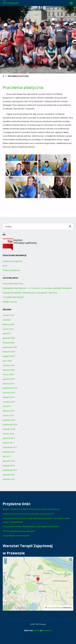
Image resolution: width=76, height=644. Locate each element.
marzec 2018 (8, 434)
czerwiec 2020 (9, 365)
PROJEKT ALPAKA (10, 302)
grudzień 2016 (9, 461)
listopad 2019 (9, 384)
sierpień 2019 (9, 397)
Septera (36, 631)
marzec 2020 (8, 374)
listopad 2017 (9, 443)
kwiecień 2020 (9, 370)
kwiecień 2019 (9, 411)
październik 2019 (10, 388)
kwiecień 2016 (9, 475)
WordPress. (47, 631)
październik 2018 (10, 424)
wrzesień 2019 (9, 393)
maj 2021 (7, 320)
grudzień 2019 (9, 379)
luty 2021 (7, 333)
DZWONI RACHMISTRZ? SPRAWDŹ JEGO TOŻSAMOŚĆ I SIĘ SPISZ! (30, 293)
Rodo (5, 266)
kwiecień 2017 (9, 452)
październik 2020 (10, 347)
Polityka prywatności (11, 270)
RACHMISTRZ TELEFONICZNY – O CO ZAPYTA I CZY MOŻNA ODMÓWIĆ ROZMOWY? (37, 288)
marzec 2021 (8, 329)
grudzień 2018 (9, 420)
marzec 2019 (8, 415)
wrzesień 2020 (9, 352)
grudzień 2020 (9, 338)
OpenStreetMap (54, 608)
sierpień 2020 (9, 356)
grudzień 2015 (9, 479)
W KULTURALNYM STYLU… (14, 284)
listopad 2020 (9, 343)
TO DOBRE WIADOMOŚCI (13, 297)
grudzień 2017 (9, 438)
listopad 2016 (9, 465)
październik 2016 (10, 470)
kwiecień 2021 (9, 324)
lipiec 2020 (7, 361)
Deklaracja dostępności (13, 261)
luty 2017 (7, 456)
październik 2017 (10, 447)
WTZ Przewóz (11, 3)
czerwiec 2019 (9, 402)
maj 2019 (7, 406)
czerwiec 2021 (9, 315)
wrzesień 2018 (9, 429)
